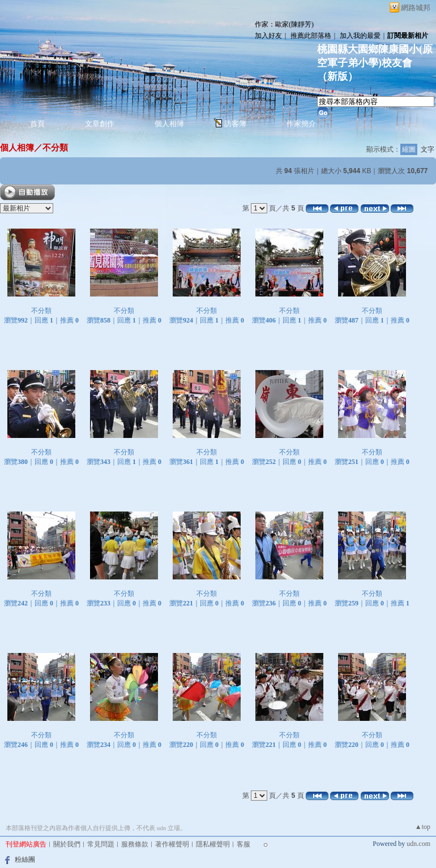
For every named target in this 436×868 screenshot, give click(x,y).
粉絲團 (25, 860)
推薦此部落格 (311, 36)
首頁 (37, 124)
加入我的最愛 (360, 36)
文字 (428, 149)
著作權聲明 (172, 844)
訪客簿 (235, 124)
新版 (337, 76)
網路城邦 (416, 8)
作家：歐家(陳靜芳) (284, 24)
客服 (243, 844)
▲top (423, 827)
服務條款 (135, 844)
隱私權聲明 (213, 844)
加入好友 (268, 36)
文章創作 (100, 124)
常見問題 (101, 844)
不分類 (55, 147)
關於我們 (67, 844)
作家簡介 (301, 124)
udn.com (418, 844)
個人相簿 (169, 124)
